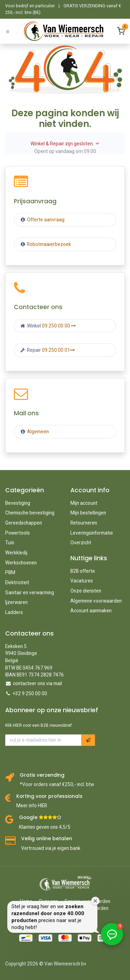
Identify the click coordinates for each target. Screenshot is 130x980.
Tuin (10, 543)
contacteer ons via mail (37, 683)
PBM (10, 572)
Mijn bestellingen (88, 513)
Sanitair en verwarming (30, 593)
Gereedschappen (24, 523)
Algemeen (38, 432)
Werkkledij (16, 553)
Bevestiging (18, 503)
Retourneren (84, 523)
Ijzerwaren (16, 602)
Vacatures (82, 581)
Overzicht (81, 543)
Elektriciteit (17, 582)
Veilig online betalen (47, 839)
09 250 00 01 (58, 350)
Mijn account (84, 503)
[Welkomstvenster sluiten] (95, 901)
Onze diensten (86, 591)
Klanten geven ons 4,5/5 (45, 827)
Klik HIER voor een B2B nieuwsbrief (38, 725)
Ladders (14, 612)
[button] (88, 740)
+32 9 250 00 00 (30, 693)
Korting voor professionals (49, 796)
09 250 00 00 (59, 326)
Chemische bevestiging (30, 513)
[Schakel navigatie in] (8, 31)
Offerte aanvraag (45, 220)
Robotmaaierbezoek (49, 244)
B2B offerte (83, 571)
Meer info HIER (32, 806)
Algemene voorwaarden (96, 601)
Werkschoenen (21, 563)
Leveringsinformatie (92, 533)
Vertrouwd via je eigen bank (51, 848)
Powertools (18, 533)
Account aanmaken (91, 611)
